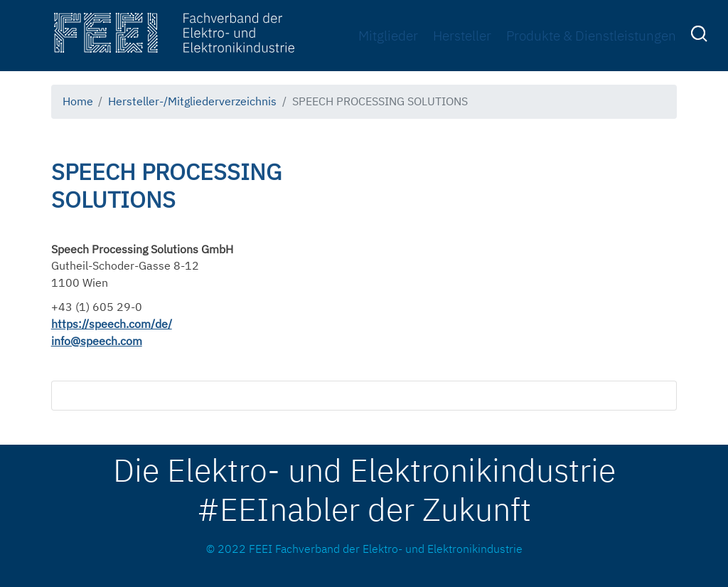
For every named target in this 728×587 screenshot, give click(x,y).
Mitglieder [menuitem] (388, 35)
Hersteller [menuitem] (462, 35)
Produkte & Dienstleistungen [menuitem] (591, 35)
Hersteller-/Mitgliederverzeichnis (192, 101)
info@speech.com (97, 341)
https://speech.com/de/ (112, 324)
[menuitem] (701, 36)
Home (78, 101)
